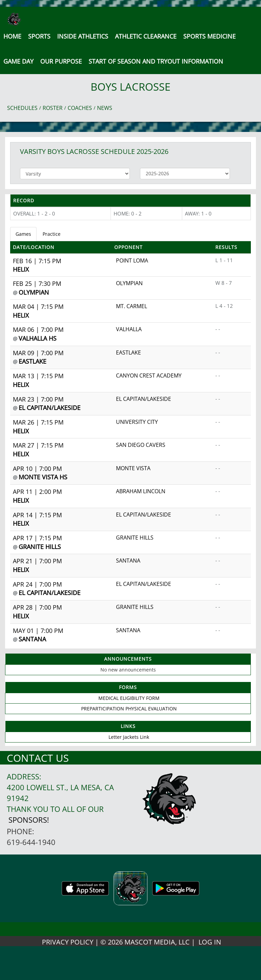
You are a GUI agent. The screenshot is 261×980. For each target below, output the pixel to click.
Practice (52, 234)
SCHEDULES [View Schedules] (22, 108)
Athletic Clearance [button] (146, 36)
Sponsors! (29, 820)
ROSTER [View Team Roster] (53, 108)
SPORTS (39, 36)
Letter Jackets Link (129, 737)
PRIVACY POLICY (68, 942)
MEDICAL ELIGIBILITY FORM (129, 698)
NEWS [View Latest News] (105, 108)
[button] (156, 61)
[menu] (12, 36)
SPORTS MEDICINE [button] (209, 36)
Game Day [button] (18, 61)
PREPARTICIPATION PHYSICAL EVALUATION (129, 709)
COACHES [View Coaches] (80, 108)
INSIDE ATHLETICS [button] (83, 36)
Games (23, 234)
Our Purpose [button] (61, 61)
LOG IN (210, 942)
